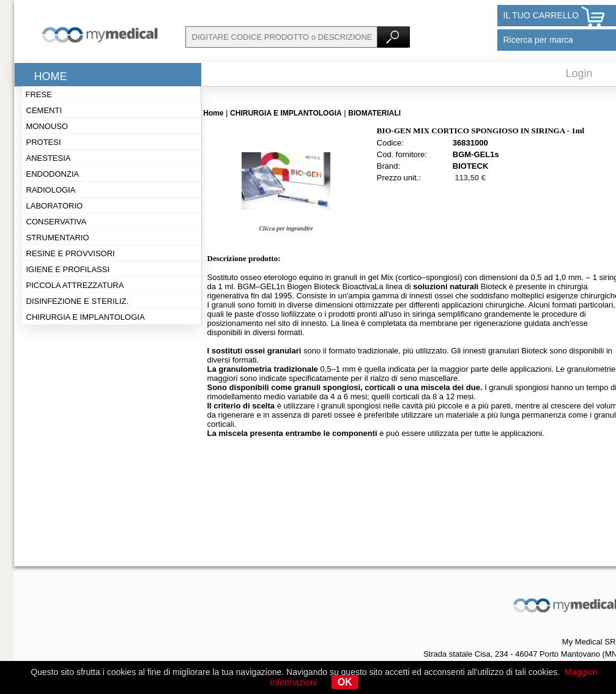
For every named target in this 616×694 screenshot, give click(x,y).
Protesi (44, 142)
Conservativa (57, 222)
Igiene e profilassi (68, 269)
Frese (39, 94)
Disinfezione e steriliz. (78, 301)
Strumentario (58, 238)
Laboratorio (55, 206)
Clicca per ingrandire (286, 228)
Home (51, 76)
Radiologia (51, 190)
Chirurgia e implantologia (86, 317)
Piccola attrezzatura (75, 285)
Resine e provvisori (71, 253)
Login (579, 73)
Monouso (47, 126)
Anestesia (49, 158)
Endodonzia (53, 174)
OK (345, 682)
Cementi (44, 110)
